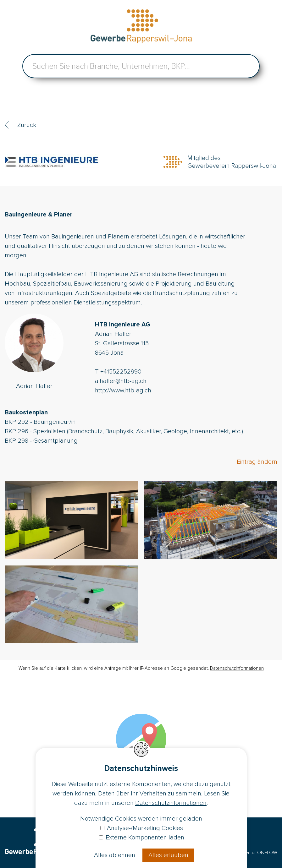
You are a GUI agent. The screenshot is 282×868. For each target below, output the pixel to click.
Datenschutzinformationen (237, 668)
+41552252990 (121, 372)
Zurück (27, 125)
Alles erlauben (168, 855)
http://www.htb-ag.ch (123, 390)
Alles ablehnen (115, 855)
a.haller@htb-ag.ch (121, 381)
